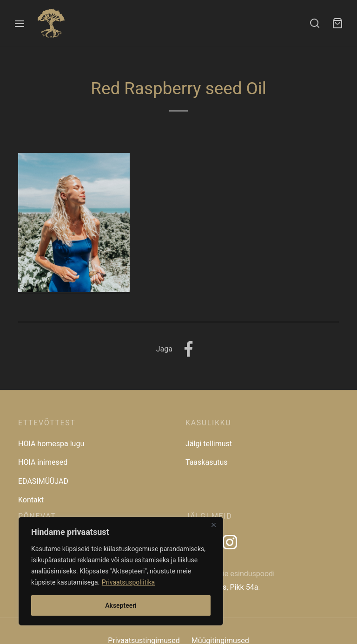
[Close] (213, 525)
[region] (121, 571)
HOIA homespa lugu (51, 444)
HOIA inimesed (43, 462)
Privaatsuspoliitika (128, 582)
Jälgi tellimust (209, 444)
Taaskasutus (207, 462)
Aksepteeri (121, 605)
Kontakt (31, 500)
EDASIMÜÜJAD (43, 481)
